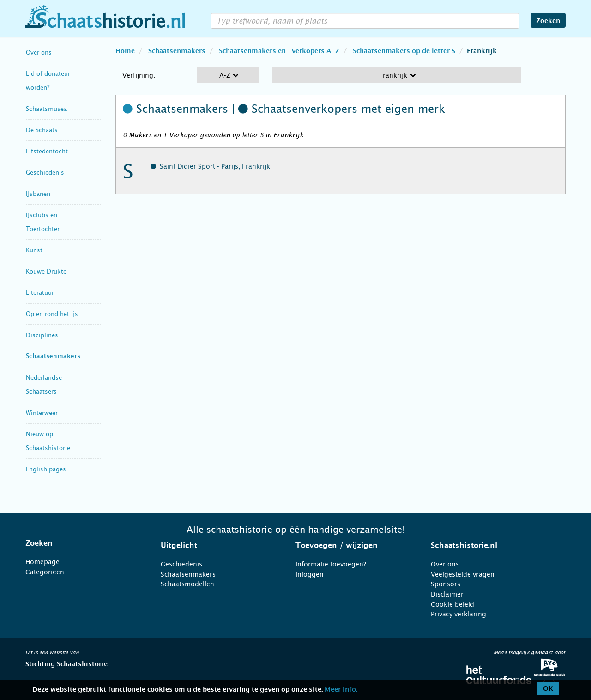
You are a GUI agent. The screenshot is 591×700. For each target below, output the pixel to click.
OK (548, 689)
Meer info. (341, 690)
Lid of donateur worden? (48, 81)
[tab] (81, 543)
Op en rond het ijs (52, 314)
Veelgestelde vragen (463, 574)
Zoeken (548, 21)
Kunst (34, 250)
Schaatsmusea (46, 109)
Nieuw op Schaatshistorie (48, 441)
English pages (46, 469)
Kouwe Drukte (46, 271)
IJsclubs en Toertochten (43, 222)
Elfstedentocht (47, 151)
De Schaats (42, 130)
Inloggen (310, 574)
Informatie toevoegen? (331, 564)
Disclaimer (447, 594)
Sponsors (446, 584)
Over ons (39, 52)
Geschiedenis (45, 173)
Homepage (42, 562)
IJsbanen (38, 194)
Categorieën (45, 572)
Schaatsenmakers (53, 356)
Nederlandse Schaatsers (44, 385)
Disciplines (42, 335)
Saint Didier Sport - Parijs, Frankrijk (215, 166)
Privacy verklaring (458, 614)
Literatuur (40, 293)
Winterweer (42, 413)
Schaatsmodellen (187, 584)
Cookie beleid (452, 604)
